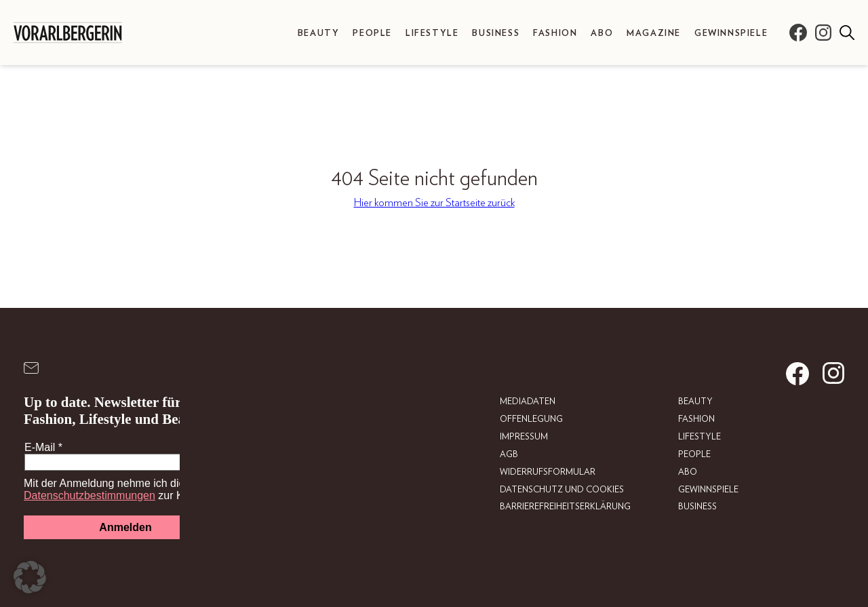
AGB (509, 454)
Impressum (524, 437)
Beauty (319, 34)
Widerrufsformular (548, 472)
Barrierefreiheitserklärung (565, 507)
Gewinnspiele (731, 34)
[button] (30, 577)
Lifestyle (432, 34)
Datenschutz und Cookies (562, 489)
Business (496, 34)
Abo (602, 34)
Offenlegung (531, 419)
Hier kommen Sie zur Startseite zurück (434, 203)
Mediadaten (528, 402)
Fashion (555, 34)
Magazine (654, 34)
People (372, 34)
